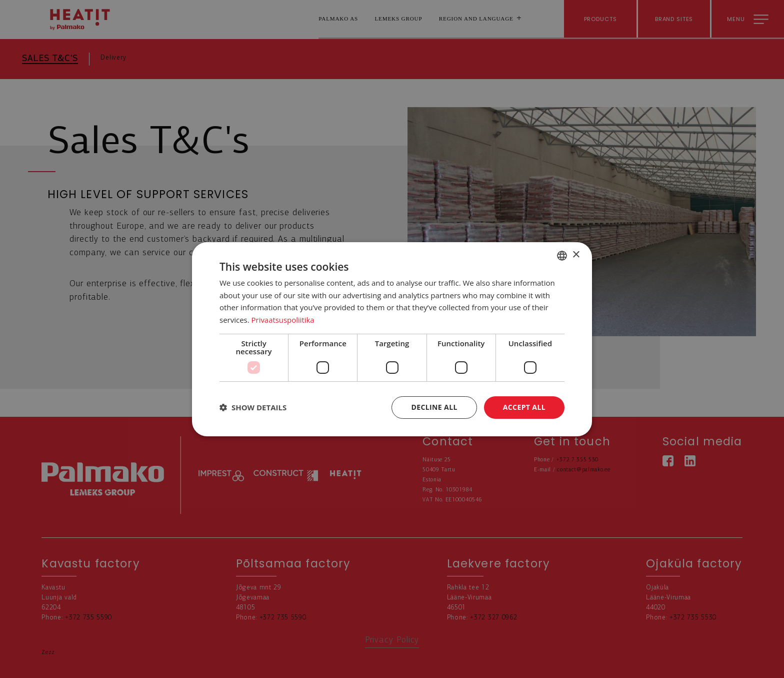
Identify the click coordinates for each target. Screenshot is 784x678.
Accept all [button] (524, 407)
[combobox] (562, 255)
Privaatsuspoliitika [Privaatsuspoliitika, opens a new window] (283, 320)
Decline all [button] (434, 407)
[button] (253, 407)
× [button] (576, 255)
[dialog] (392, 339)
